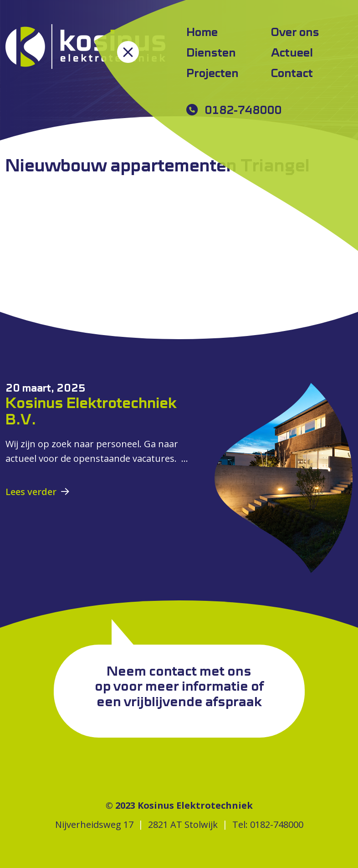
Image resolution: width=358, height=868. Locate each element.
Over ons (295, 33)
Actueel (292, 53)
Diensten (211, 53)
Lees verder (31, 492)
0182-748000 (243, 111)
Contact (292, 74)
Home (202, 33)
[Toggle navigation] (128, 52)
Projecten (212, 74)
